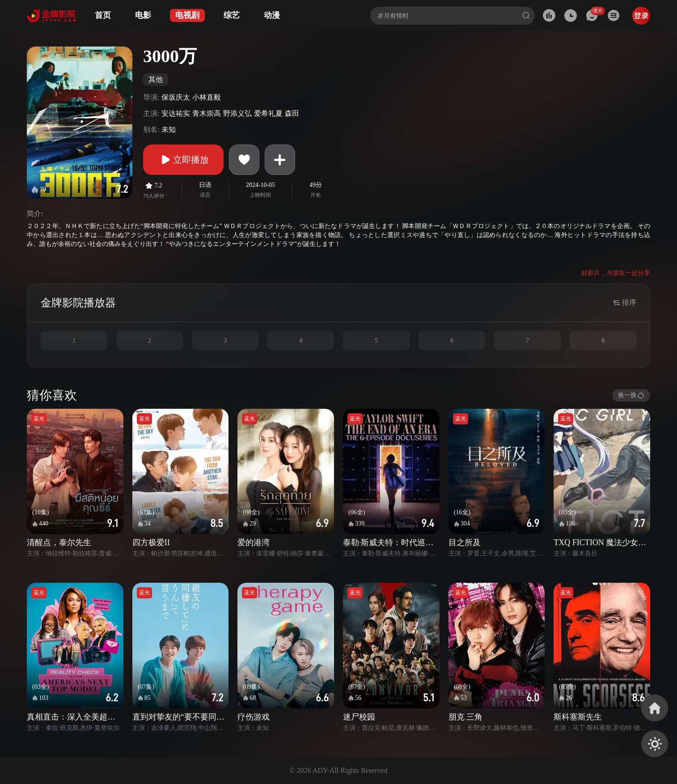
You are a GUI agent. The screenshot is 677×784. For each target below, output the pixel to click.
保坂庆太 (176, 97)
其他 (156, 79)
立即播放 (183, 160)
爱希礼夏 (268, 113)
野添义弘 (237, 113)
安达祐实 (176, 113)
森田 (292, 113)
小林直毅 (207, 97)
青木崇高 (207, 113)
